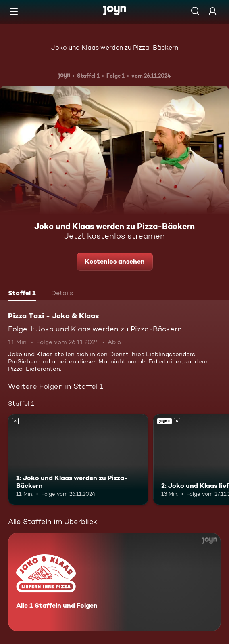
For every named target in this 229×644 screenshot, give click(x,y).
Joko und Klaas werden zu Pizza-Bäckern (115, 47)
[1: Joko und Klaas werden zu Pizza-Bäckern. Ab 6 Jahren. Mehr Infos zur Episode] (78, 459)
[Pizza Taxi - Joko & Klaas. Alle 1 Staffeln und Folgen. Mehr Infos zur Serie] (114, 582)
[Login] (212, 11)
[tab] (22, 294)
